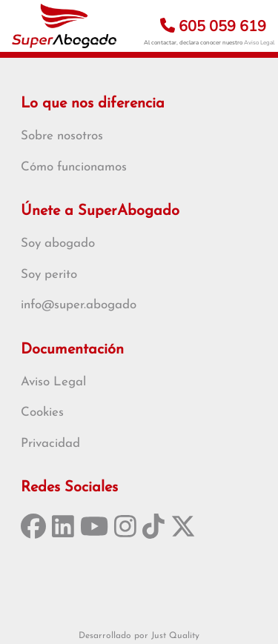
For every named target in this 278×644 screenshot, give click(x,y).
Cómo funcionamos (74, 167)
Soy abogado (58, 243)
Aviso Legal (259, 43)
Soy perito (49, 275)
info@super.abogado (79, 305)
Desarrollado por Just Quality (139, 636)
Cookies (42, 412)
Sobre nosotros (62, 136)
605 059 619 (213, 26)
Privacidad (50, 444)
